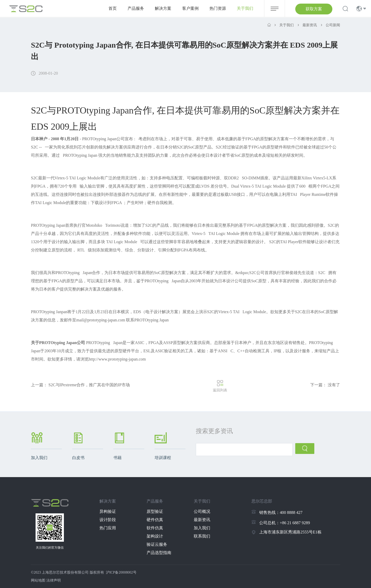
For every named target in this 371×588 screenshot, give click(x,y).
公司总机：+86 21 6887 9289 (285, 523)
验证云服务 (157, 544)
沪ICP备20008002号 (121, 572)
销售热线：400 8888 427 (281, 512)
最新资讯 (202, 520)
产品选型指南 (159, 553)
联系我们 (202, 536)
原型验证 (155, 511)
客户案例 (190, 8)
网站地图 (38, 580)
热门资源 (218, 8)
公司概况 (202, 511)
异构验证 (108, 511)
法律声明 (54, 580)
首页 (113, 8)
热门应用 (108, 528)
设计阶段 (108, 520)
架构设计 (155, 536)
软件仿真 (155, 528)
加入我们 (202, 528)
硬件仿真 (155, 520)
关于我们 (245, 8)
